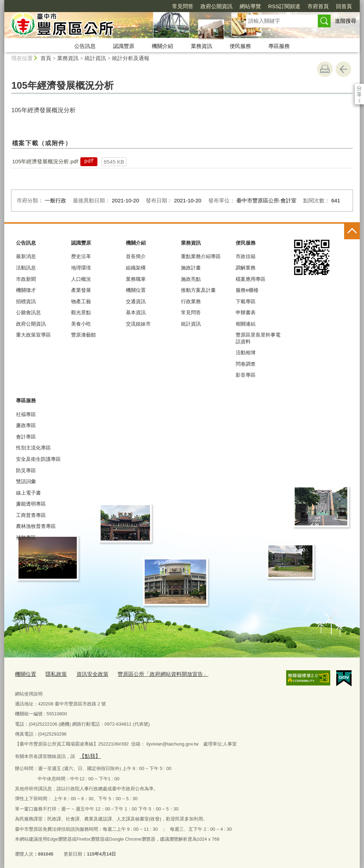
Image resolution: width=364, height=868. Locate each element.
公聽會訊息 (28, 312)
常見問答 (142, 6)
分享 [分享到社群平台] (359, 88)
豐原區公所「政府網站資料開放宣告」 (147, 673)
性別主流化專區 (33, 448)
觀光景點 (81, 312)
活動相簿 (246, 353)
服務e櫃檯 (247, 290)
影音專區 (246, 375)
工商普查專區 (31, 515)
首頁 (46, 58)
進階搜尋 (346, 21)
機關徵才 (26, 290)
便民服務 (240, 46)
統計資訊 (95, 58)
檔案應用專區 (251, 279)
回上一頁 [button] (343, 69)
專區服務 (279, 46)
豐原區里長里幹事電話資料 (258, 338)
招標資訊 (26, 301)
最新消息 (26, 256)
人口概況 (81, 279)
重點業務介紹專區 (201, 256)
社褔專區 (26, 414)
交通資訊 (136, 301)
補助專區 (26, 537)
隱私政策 (52, 673)
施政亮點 (191, 279)
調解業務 (246, 268)
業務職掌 (136, 279)
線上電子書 (28, 493)
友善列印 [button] (325, 69)
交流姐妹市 (138, 324)
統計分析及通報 (131, 58)
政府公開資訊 (176, 6)
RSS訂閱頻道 (243, 6)
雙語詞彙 (26, 481)
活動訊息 (26, 268)
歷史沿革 (81, 256)
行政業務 (191, 301)
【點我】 (88, 754)
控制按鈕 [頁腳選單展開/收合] (352, 231)
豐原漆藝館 (84, 335)
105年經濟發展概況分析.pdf (45, 161)
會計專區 (26, 437)
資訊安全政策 (85, 673)
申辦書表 (246, 312)
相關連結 (246, 324)
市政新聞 (26, 279)
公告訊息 (85, 46)
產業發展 (81, 290)
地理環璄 (81, 268)
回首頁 (303, 6)
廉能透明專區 (31, 504)
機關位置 (136, 290)
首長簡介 (136, 256)
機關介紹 (162, 46)
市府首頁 (277, 6)
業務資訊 (202, 46)
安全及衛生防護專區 (38, 459)
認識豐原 (124, 46)
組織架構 (136, 268)
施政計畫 (191, 268)
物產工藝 (81, 301)
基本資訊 (136, 312)
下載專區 (246, 301)
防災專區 (26, 470)
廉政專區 (26, 425)
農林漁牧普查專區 (36, 526)
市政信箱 (246, 256)
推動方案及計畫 (198, 290)
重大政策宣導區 (33, 335)
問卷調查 (246, 364)
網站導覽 (209, 6)
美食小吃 (81, 324)
